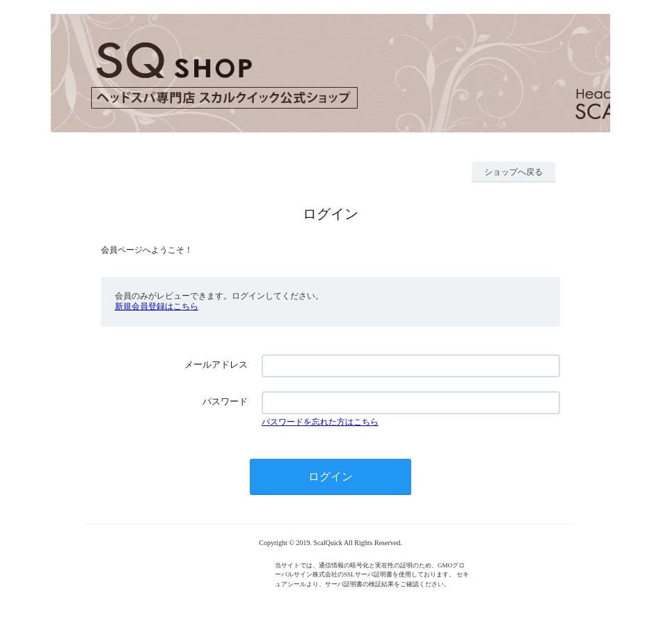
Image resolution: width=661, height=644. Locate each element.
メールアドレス (216, 364)
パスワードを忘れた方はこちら (320, 422)
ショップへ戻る (513, 172)
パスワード (225, 401)
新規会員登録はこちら (157, 306)
